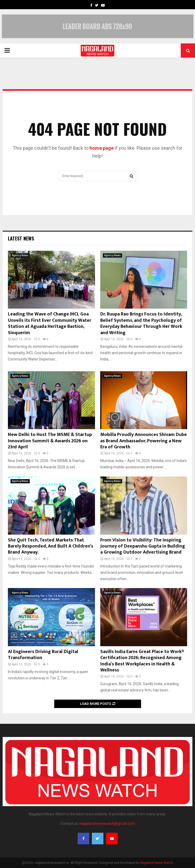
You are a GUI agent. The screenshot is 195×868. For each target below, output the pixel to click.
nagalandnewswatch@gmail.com (107, 824)
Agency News (20, 255)
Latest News (21, 238)
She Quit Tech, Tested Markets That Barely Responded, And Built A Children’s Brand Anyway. (51, 546)
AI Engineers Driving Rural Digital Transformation (43, 655)
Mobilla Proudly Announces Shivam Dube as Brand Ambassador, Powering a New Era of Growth (144, 441)
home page (102, 148)
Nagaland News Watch (157, 863)
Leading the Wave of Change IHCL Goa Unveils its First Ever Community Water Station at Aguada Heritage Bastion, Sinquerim (50, 323)
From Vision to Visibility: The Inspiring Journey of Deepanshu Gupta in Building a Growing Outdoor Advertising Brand (143, 546)
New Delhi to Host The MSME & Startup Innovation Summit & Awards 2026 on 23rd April (50, 441)
